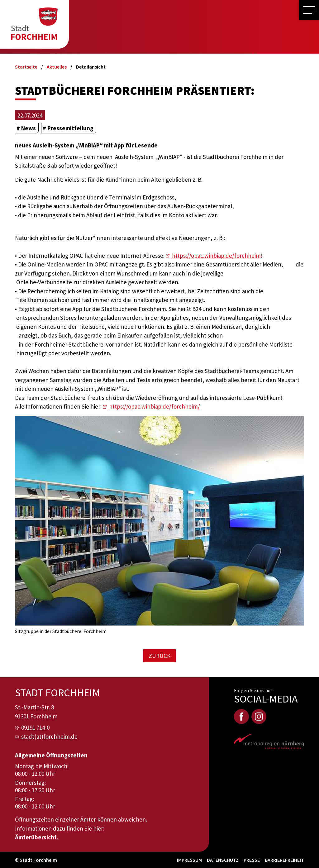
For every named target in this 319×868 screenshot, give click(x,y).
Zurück (159, 656)
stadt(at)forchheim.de (49, 736)
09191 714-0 (35, 727)
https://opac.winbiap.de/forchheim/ (155, 406)
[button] (309, 10)
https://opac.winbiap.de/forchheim (216, 256)
